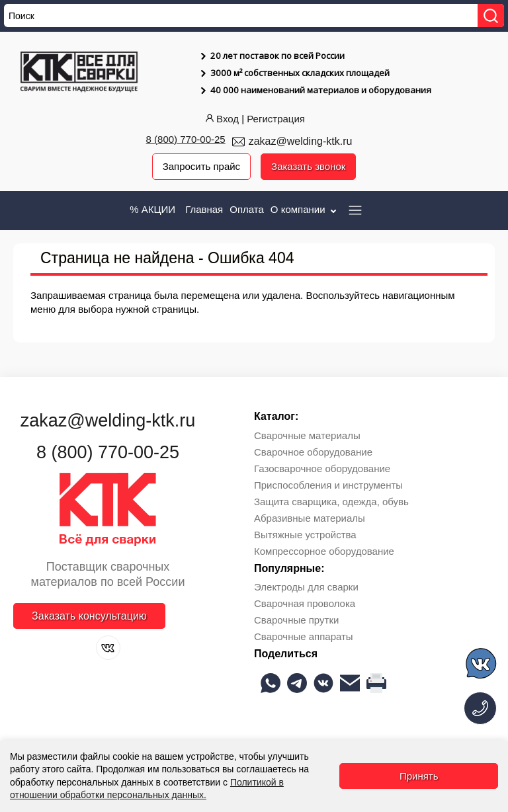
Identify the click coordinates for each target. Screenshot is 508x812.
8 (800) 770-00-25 (186, 139)
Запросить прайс (201, 166)
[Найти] (491, 16)
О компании (305, 209)
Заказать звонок (308, 166)
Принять (419, 776)
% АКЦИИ (152, 209)
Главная (204, 209)
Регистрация (276, 119)
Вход (221, 119)
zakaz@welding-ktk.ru (301, 141)
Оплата (247, 209)
